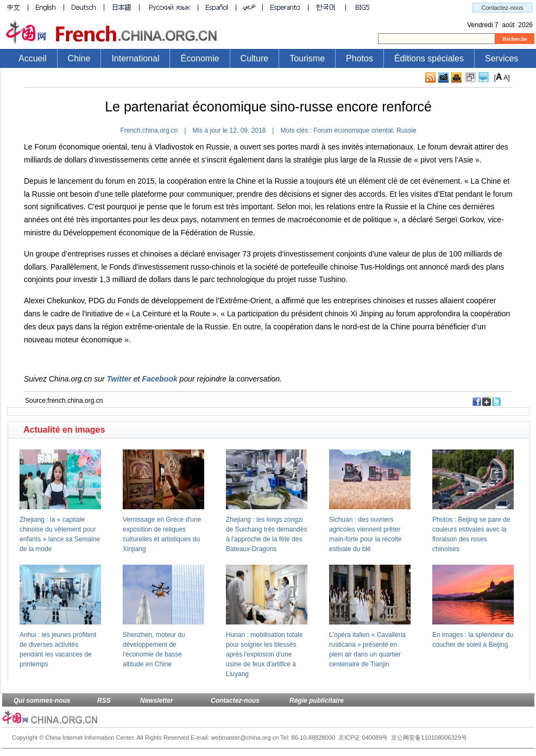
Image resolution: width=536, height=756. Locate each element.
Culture (255, 58)
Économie (200, 58)
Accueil (33, 58)
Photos (360, 58)
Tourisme (307, 58)
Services (502, 58)
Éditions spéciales (429, 58)
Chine (79, 58)
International (135, 58)
